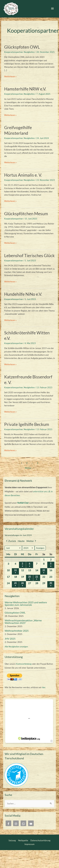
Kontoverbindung (24, 664)
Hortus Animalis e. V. (23, 175)
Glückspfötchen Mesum (26, 214)
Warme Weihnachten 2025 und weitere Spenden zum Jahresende (26, 604)
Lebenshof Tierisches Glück (29, 255)
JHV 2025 (10, 639)
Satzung (12, 840)
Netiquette (23, 840)
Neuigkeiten (29, 52)
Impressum (29, 844)
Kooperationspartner (14, 52)
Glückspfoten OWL (22, 47)
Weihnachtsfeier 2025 (17, 631)
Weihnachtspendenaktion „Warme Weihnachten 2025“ (23, 622)
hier (44, 687)
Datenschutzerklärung (40, 840)
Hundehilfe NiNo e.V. (23, 294)
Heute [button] (21, 541)
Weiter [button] (32, 541)
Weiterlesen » (10, 77)
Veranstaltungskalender (19, 529)
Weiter (29, 468)
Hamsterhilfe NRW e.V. (25, 89)
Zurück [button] (11, 541)
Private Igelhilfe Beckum (27, 424)
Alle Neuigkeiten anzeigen (16, 647)
